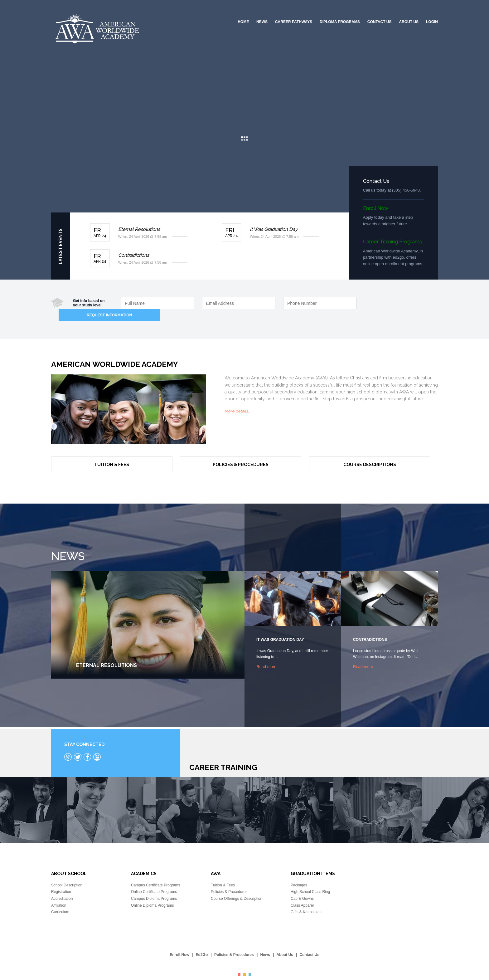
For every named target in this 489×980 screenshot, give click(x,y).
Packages (299, 873)
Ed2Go (202, 943)
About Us (409, 22)
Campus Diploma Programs (154, 886)
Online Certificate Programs (154, 880)
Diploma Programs (340, 22)
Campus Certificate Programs (155, 873)
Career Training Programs (392, 242)
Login (432, 22)
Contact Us (380, 22)
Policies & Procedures (241, 452)
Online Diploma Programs (152, 893)
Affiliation (59, 893)
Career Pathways (294, 22)
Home (243, 22)
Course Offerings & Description (237, 886)
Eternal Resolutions (139, 229)
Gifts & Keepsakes (306, 900)
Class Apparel (302, 893)
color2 (245, 962)
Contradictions (134, 255)
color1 (239, 962)
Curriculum (60, 900)
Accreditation (62, 886)
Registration (61, 880)
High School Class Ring (310, 880)
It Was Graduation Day (274, 229)
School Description (67, 873)
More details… (237, 399)
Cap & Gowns (302, 886)
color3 (250, 962)
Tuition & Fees (112, 452)
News (262, 22)
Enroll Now (376, 208)
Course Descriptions (370, 452)
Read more (266, 654)
